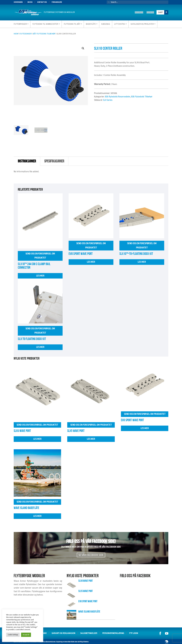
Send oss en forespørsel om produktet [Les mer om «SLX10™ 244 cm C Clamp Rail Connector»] (40, 255)
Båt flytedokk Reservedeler (118, 96)
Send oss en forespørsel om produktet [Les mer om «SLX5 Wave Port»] (91, 424)
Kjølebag (106, 24)
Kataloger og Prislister (142, 24)
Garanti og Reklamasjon (63, 633)
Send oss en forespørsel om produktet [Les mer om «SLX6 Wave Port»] (37, 424)
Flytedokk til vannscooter (45, 24)
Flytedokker (26, 33)
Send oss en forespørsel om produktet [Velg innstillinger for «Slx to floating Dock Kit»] (40, 330)
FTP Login (134, 633)
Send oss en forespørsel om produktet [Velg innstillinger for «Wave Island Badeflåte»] (37, 501)
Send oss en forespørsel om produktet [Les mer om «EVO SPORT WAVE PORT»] (91, 245)
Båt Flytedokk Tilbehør (44, 33)
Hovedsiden (18, 2)
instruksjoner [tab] (27, 161)
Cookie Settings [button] (13, 635)
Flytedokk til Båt (72, 24)
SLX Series (108, 100)
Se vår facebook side (91, 555)
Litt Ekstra (120, 24)
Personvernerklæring (113, 633)
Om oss (30, 2)
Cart (163, 12)
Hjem (16, 33)
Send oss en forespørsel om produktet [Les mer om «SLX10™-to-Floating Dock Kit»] (142, 245)
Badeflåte (91, 24)
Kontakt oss (42, 2)
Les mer (40, 275)
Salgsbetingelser (89, 633)
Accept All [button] (26, 635)
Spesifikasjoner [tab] (54, 161)
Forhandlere (57, 2)
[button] (83, 48)
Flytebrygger (20, 24)
